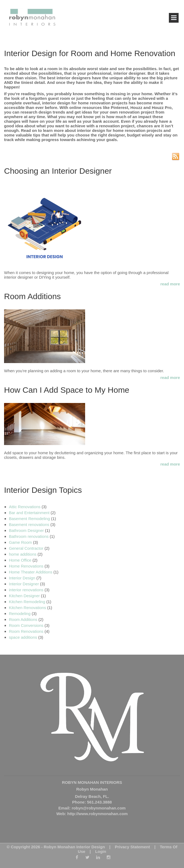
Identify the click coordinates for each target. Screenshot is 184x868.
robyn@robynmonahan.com (99, 808)
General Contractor (26, 548)
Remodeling (20, 614)
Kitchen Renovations (28, 608)
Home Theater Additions (31, 572)
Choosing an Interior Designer (58, 171)
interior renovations (26, 590)
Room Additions (32, 296)
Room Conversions (26, 625)
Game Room (20, 542)
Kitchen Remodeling (27, 602)
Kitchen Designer (24, 596)
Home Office (20, 560)
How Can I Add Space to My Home (67, 390)
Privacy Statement (132, 847)
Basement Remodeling (29, 519)
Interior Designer (24, 584)
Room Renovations (26, 631)
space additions (23, 637)
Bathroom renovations (29, 536)
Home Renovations (26, 566)
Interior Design (22, 578)
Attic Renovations (25, 507)
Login (101, 851)
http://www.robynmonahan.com (98, 814)
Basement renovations (29, 524)
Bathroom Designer (26, 530)
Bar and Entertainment (29, 513)
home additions (23, 554)
